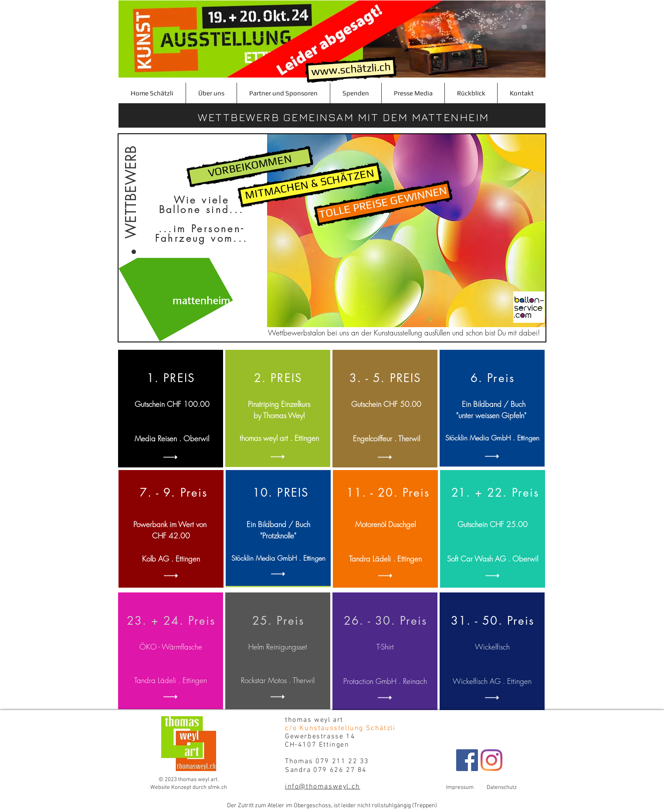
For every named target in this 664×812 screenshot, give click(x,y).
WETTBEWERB (241, 117)
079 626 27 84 (340, 770)
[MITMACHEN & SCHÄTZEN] (310, 185)
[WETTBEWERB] (131, 183)
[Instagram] (491, 760)
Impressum (466, 788)
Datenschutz (502, 788)
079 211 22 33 (346, 761)
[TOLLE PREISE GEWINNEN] (383, 203)
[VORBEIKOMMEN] (250, 167)
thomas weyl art (317, 720)
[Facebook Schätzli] (467, 760)
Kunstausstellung (398, 333)
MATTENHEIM (451, 117)
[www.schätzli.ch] (351, 70)
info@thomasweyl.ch (323, 787)
